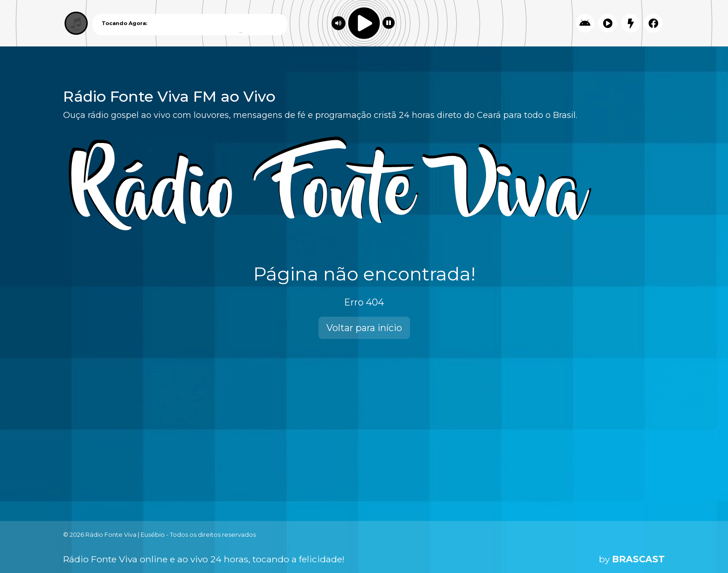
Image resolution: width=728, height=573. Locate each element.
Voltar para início (364, 328)
